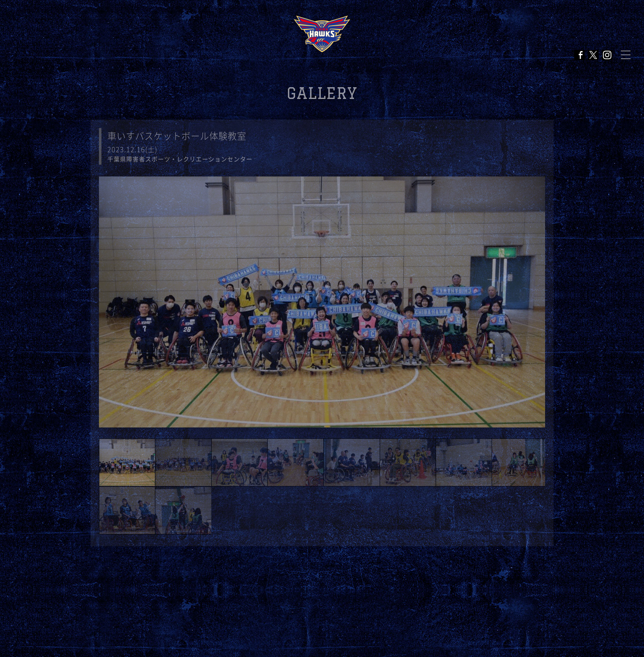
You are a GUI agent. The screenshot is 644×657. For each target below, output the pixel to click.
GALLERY (322, 93)
